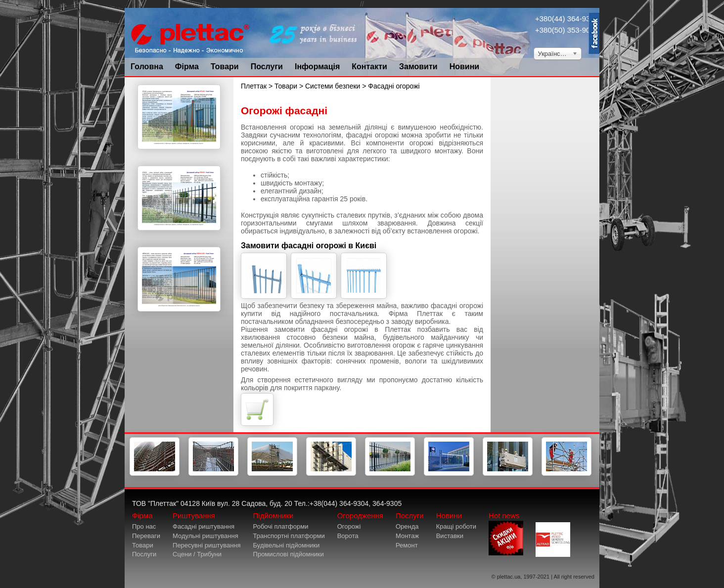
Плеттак (254, 86)
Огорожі (349, 526)
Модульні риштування (205, 536)
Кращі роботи (456, 526)
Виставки (450, 536)
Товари (225, 67)
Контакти (369, 67)
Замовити (418, 67)
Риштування (194, 516)
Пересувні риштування (207, 545)
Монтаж (407, 536)
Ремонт (407, 545)
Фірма (187, 67)
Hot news (506, 533)
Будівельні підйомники (287, 545)
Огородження (360, 516)
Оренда (407, 526)
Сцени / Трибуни (197, 554)
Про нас (144, 526)
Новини (465, 67)
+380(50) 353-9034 (567, 30)
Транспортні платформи (289, 536)
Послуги (267, 67)
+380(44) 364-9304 (567, 19)
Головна (147, 67)
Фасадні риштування (204, 526)
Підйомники (273, 516)
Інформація (317, 67)
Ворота (348, 536)
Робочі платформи (281, 526)
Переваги (146, 536)
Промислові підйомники (289, 554)
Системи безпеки (334, 86)
